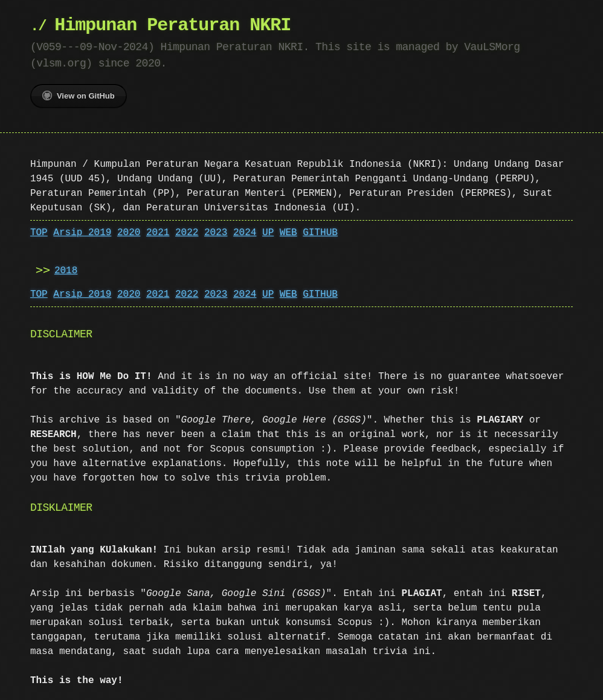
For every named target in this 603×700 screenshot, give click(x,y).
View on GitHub (79, 96)
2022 (187, 233)
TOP (39, 233)
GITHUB (320, 233)
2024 (245, 233)
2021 (158, 233)
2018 (66, 271)
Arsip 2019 (82, 233)
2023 (216, 233)
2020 (129, 233)
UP (268, 233)
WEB (289, 233)
